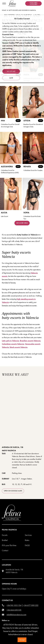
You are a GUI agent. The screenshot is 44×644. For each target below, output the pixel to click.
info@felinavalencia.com (16, 615)
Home (4, 10)
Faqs (27, 545)
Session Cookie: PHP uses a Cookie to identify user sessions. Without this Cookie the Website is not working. (22, 46)
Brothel (5, 540)
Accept (22, 640)
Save (11, 78)
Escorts (5, 535)
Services (28, 535)
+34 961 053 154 (14, 605)
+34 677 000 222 (31, 605)
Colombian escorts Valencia (13, 344)
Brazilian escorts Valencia (30, 341)
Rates (27, 540)
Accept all (11, 71)
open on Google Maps (13, 491)
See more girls (22, 223)
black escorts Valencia (19, 347)
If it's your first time (9, 545)
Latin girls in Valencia (10, 341)
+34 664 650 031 (14, 610)
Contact (5, 550)
